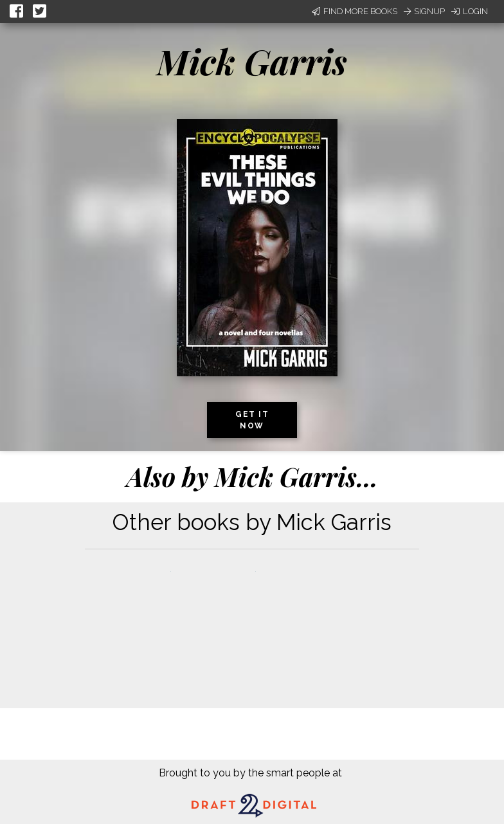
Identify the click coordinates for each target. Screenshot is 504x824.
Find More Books (355, 11)
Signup (424, 11)
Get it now (252, 420)
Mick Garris (252, 61)
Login (470, 11)
